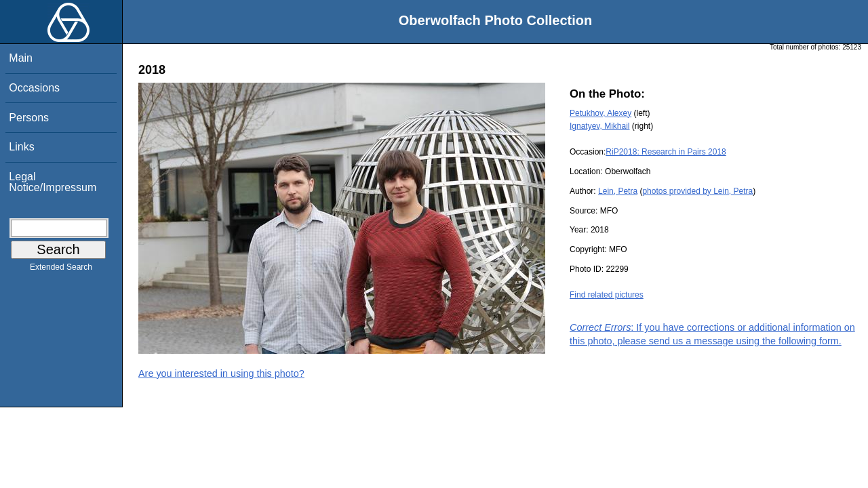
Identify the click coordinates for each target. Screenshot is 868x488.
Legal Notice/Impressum (53, 182)
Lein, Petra (618, 191)
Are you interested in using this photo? (221, 373)
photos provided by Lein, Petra (697, 191)
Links (21, 147)
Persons (29, 118)
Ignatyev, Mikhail (599, 126)
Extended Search (61, 270)
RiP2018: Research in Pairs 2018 (666, 152)
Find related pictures (607, 295)
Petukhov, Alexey (600, 113)
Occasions (34, 88)
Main (21, 58)
